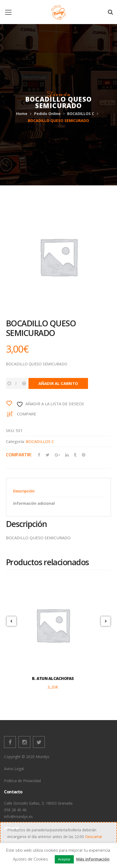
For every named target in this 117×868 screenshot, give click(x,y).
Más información (93, 859)
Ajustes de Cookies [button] (30, 859)
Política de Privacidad (22, 781)
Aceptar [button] (64, 859)
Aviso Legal (14, 769)
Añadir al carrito (58, 383)
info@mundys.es (18, 817)
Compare (27, 414)
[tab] (58, 491)
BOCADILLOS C (81, 114)
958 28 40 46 (15, 810)
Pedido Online (47, 114)
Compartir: (19, 455)
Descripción (24, 491)
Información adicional (34, 503)
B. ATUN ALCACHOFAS (53, 678)
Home (22, 114)
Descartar (94, 837)
